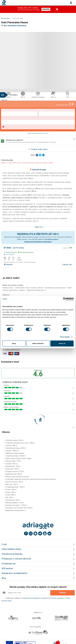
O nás (4, 544)
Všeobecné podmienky (12, 554)
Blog (4, 578)
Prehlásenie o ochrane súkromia (16, 559)
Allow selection (38, 343)
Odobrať (63, 593)
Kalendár (8, 265)
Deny (14, 343)
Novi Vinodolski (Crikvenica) (15, 26)
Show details (65, 337)
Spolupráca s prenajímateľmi (15, 573)
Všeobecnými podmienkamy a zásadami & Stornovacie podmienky (43, 598)
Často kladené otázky (11, 549)
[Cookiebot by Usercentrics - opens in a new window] (64, 299)
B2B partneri (7, 568)
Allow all (62, 343)
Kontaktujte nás (9, 564)
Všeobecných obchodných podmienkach (38, 242)
